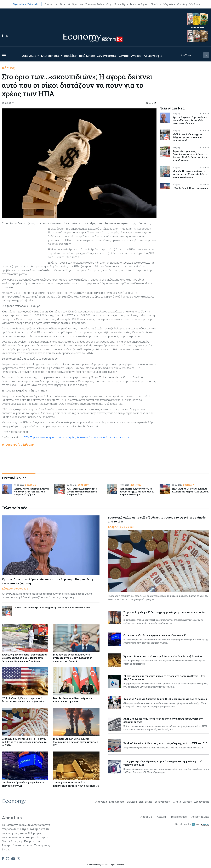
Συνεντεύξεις (107, 56)
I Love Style (121, 4)
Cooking (182, 4)
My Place (195, 4)
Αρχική (161, 817)
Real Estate (87, 56)
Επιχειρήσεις (50, 56)
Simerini (65, 4)
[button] (4, 56)
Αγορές (136, 56)
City (109, 4)
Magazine (169, 4)
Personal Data (200, 817)
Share (151, 103)
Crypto (124, 56)
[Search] (191, 55)
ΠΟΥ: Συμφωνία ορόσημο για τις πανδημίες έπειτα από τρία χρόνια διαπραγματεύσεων (76, 437)
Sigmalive (51, 4)
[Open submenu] (38, 56)
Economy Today (95, 4)
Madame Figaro (139, 4)
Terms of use (178, 817)
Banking (70, 56)
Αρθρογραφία (153, 56)
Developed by (192, 824)
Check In (156, 4)
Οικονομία (29, 56)
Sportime (78, 4)
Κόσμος (8, 68)
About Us (146, 817)
